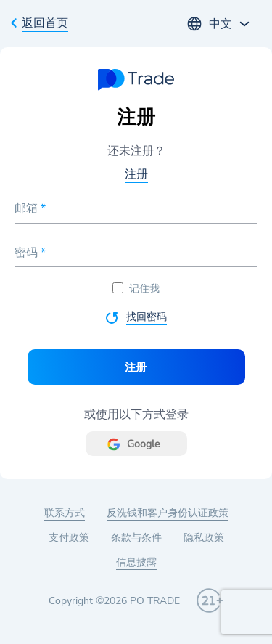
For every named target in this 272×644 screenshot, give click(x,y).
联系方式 (65, 513)
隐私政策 (204, 538)
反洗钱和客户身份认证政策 (168, 513)
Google (143, 444)
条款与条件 (136, 538)
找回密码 (147, 317)
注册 (136, 174)
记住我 (136, 289)
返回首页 (45, 23)
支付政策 (69, 538)
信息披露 (136, 562)
